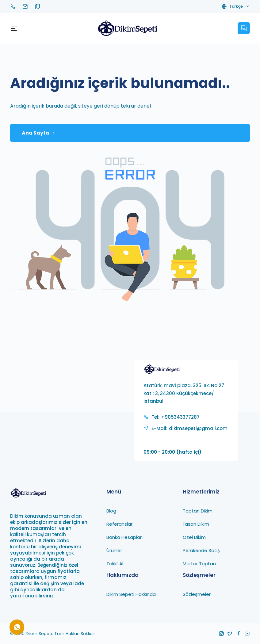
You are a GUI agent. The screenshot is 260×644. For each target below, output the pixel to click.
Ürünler (114, 550)
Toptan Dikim (198, 511)
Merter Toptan (199, 563)
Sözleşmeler (197, 594)
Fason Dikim (196, 524)
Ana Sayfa (39, 133)
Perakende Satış (201, 550)
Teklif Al (115, 563)
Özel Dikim (194, 537)
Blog (111, 511)
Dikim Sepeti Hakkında (131, 594)
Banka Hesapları (124, 537)
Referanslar (119, 524)
